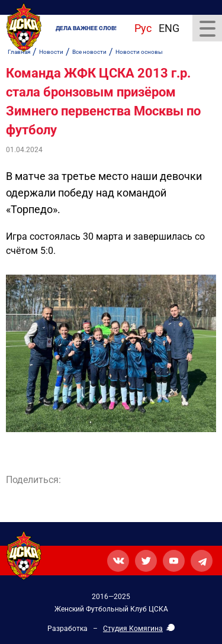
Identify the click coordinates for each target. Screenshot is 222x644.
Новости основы (139, 52)
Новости (51, 52)
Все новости (89, 52)
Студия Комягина (133, 629)
